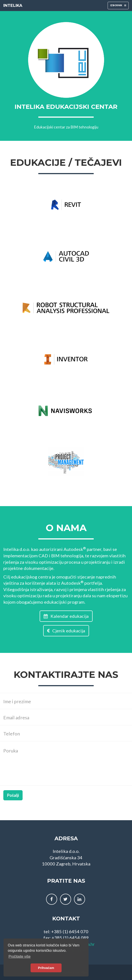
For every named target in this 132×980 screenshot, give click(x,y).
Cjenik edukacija (66, 631)
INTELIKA (13, 6)
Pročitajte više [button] (19, 956)
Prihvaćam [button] (46, 968)
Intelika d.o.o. (17, 549)
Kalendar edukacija (66, 616)
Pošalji (13, 795)
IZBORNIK (118, 7)
